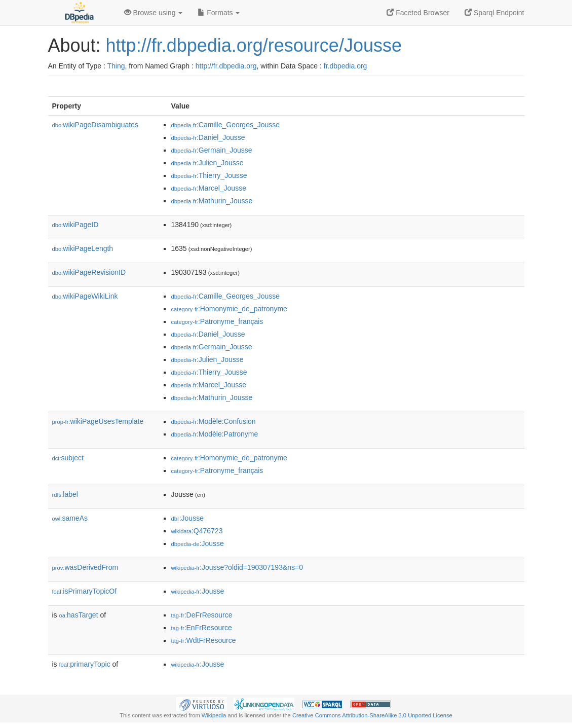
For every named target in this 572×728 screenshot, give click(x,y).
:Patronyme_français (217, 321)
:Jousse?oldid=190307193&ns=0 (237, 567)
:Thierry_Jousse (209, 175)
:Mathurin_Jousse (212, 201)
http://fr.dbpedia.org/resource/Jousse (254, 45)
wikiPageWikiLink (85, 296)
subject (68, 458)
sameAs (70, 518)
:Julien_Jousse (207, 163)
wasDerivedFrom (85, 567)
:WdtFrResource (204, 640)
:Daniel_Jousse (208, 137)
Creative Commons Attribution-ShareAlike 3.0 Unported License (372, 715)
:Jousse (187, 518)
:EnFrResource (202, 628)
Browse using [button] (154, 13)
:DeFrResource (202, 615)
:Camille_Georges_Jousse (226, 125)
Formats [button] (219, 13)
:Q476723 (197, 531)
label (65, 494)
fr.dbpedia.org (346, 66)
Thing (116, 66)
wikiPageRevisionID (89, 272)
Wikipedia (214, 715)
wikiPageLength (83, 248)
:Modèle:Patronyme (215, 434)
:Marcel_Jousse (209, 188)
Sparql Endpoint (494, 13)
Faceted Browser (418, 13)
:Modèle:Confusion (214, 421)
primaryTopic (85, 664)
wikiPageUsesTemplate (98, 421)
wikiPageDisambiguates (95, 125)
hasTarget (79, 615)
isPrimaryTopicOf (85, 591)
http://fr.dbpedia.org (226, 66)
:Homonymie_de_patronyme (229, 309)
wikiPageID (75, 225)
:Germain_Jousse (212, 150)
